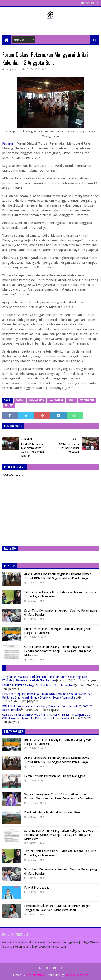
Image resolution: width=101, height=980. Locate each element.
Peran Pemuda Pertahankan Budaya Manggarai (55, 776)
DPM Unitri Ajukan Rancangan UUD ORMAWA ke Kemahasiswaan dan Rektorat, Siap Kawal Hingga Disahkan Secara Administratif (47, 696)
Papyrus (8, 143)
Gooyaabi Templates (77, 975)
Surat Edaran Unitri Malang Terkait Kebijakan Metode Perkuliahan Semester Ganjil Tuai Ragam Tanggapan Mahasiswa (59, 651)
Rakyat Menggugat (37, 888)
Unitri (9, 405)
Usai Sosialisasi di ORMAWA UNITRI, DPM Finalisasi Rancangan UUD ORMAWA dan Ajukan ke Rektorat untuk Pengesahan (46, 716)
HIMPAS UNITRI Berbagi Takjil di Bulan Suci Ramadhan (38, 685)
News (71, 400)
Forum (20, 400)
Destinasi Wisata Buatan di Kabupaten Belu (52, 812)
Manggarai (56, 400)
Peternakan (87, 400)
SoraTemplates (35, 975)
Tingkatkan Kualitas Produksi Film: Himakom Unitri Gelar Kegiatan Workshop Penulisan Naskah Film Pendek (45, 679)
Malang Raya (36, 400)
